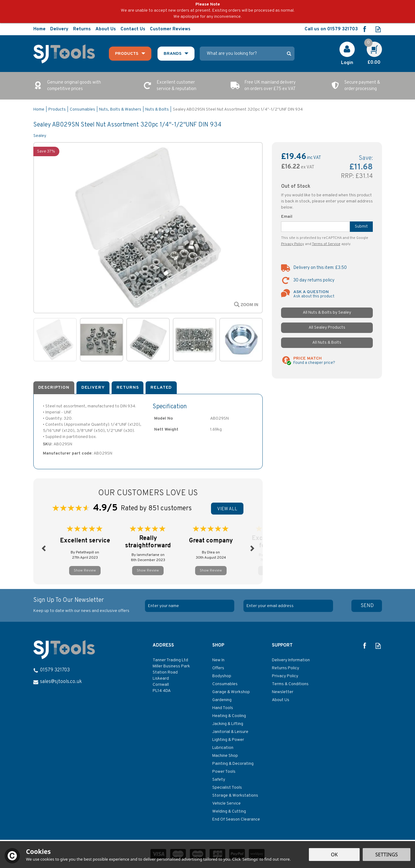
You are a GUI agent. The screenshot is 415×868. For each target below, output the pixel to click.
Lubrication (223, 748)
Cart (371, 45)
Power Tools (224, 772)
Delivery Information (291, 660)
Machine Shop (225, 756)
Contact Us (133, 29)
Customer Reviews (170, 29)
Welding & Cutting (229, 811)
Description (54, 388)
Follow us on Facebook (364, 29)
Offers (218, 668)
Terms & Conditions (290, 684)
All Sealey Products (327, 328)
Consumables (225, 684)
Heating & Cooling (229, 716)
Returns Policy (285, 668)
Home (39, 29)
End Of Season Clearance (236, 819)
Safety (219, 780)
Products (127, 54)
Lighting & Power (228, 740)
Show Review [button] (85, 571)
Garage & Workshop (231, 692)
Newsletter (283, 692)
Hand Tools (223, 708)
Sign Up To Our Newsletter (87, 605)
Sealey (40, 136)
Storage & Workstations (235, 796)
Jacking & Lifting (228, 724)
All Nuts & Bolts (327, 343)
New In (218, 660)
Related (161, 388)
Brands (172, 54)
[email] (288, 606)
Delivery (93, 388)
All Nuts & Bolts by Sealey (327, 313)
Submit (361, 226)
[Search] (242, 54)
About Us (281, 700)
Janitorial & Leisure (230, 732)
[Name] (190, 606)
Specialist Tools (227, 788)
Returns (128, 388)
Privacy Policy (293, 244)
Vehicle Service (226, 804)
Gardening (222, 700)
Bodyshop (222, 676)
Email (287, 217)
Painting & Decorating (233, 764)
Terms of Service (326, 244)
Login (347, 63)
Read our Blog (378, 29)
